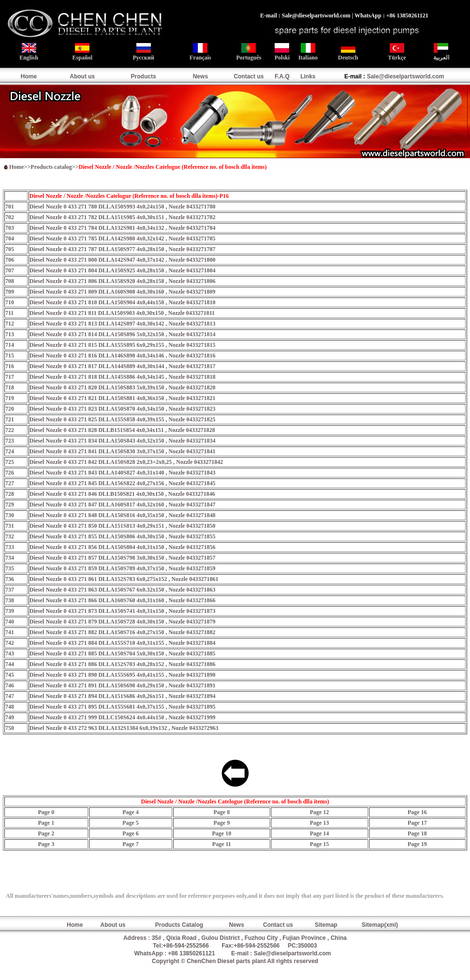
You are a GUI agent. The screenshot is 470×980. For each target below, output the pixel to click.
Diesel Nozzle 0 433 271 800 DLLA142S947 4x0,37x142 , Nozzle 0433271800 (123, 260)
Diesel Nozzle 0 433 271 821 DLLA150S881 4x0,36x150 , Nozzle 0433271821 (123, 398)
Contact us (249, 76)
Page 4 (131, 812)
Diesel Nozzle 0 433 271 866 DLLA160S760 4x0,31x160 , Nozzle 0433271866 (123, 600)
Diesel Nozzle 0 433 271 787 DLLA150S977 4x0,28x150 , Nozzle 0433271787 (123, 249)
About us (82, 76)
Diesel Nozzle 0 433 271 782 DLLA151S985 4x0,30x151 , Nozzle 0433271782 (123, 217)
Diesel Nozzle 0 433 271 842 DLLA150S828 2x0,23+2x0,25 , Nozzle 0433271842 (126, 462)
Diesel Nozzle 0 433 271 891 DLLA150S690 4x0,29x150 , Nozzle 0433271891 (123, 685)
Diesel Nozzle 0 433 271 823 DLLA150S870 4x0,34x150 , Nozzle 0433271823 (123, 409)
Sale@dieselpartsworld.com (406, 76)
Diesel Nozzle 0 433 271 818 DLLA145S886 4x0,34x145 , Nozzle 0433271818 (123, 377)
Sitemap (326, 925)
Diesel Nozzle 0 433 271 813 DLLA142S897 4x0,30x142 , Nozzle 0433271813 (123, 324)
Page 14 (320, 833)
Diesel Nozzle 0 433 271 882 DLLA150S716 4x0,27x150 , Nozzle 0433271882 (123, 632)
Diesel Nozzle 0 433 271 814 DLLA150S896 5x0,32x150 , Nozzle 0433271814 (123, 334)
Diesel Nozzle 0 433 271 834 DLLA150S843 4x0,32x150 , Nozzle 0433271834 (123, 441)
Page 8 (222, 812)
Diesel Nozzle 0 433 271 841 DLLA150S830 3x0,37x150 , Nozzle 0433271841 (123, 451)
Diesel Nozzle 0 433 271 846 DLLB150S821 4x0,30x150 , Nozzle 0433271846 (122, 494)
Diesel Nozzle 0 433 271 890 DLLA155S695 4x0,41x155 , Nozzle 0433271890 (123, 675)
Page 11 (222, 844)
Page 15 (320, 844)
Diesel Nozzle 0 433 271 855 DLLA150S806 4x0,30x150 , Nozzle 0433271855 (123, 536)
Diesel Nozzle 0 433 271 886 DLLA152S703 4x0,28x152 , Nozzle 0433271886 (123, 664)
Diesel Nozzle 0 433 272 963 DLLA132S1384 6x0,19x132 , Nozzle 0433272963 (124, 728)
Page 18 (417, 833)
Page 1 (46, 823)
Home (29, 76)
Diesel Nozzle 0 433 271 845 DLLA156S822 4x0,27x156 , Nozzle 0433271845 (123, 483)
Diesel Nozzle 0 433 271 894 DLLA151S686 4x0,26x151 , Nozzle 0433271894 (123, 696)
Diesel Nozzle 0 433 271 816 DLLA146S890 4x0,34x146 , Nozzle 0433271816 (123, 356)
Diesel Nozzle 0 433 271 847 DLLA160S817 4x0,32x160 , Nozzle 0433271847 (123, 505)
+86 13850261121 (192, 953)
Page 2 (46, 833)
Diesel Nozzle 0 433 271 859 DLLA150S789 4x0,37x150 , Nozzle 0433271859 (123, 568)
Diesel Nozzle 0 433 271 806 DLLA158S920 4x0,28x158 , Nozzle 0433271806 (123, 281)
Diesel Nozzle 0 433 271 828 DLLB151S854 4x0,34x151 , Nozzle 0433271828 (122, 430)
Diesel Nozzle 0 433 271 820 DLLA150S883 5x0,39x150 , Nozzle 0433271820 (123, 387)
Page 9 (222, 823)
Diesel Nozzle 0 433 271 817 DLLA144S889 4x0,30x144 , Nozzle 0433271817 (123, 366)
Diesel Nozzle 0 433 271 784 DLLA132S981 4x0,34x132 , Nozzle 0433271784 (123, 228)
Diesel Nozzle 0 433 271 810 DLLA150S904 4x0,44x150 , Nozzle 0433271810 (123, 302)
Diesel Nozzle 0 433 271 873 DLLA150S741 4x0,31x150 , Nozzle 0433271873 (123, 611)
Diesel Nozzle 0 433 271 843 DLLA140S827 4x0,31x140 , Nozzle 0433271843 (123, 473)
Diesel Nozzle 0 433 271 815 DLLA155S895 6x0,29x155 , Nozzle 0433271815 (123, 345)
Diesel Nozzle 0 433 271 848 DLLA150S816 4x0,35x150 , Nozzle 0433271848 (123, 515)
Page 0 (46, 812)
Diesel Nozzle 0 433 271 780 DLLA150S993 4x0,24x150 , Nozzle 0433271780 (123, 207)
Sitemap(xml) (380, 925)
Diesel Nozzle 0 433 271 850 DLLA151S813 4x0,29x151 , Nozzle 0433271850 (123, 526)
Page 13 (320, 823)
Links (308, 76)
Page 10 (222, 833)
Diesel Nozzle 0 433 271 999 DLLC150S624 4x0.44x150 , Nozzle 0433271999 (123, 717)
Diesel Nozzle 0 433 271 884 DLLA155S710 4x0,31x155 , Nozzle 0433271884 (123, 643)
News (200, 76)
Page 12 (320, 812)
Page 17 (417, 823)
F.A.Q (282, 76)
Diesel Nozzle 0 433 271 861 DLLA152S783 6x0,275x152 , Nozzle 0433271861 (124, 579)
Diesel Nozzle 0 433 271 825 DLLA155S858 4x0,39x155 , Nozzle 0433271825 (123, 419)
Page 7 (131, 844)
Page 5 (131, 823)
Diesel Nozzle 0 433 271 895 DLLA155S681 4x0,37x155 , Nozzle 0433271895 (123, 707)
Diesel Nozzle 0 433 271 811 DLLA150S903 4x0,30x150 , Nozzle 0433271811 (122, 313)
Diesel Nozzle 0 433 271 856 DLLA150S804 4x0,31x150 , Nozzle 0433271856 (123, 547)
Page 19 (417, 844)
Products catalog (51, 167)
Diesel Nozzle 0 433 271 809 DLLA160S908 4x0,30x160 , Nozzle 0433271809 (123, 292)
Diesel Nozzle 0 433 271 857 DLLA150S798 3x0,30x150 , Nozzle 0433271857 (123, 558)
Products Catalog (179, 925)
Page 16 (417, 812)
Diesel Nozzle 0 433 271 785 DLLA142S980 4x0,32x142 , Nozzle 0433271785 (123, 238)
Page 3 (46, 844)
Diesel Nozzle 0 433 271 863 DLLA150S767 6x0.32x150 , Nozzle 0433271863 (123, 590)
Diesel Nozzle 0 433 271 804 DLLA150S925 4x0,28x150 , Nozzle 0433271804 (123, 270)
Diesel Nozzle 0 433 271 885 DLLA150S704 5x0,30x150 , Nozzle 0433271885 (123, 653)
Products (144, 76)
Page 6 (131, 833)
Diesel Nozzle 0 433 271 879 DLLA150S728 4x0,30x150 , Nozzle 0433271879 (123, 622)
